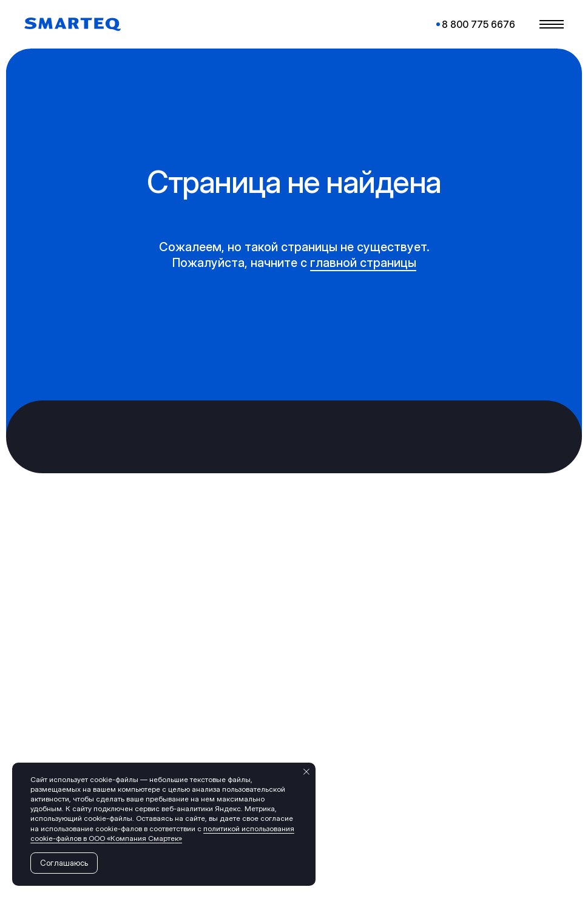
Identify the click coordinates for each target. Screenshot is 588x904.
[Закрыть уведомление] (306, 772)
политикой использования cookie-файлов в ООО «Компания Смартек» (162, 833)
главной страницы (363, 263)
